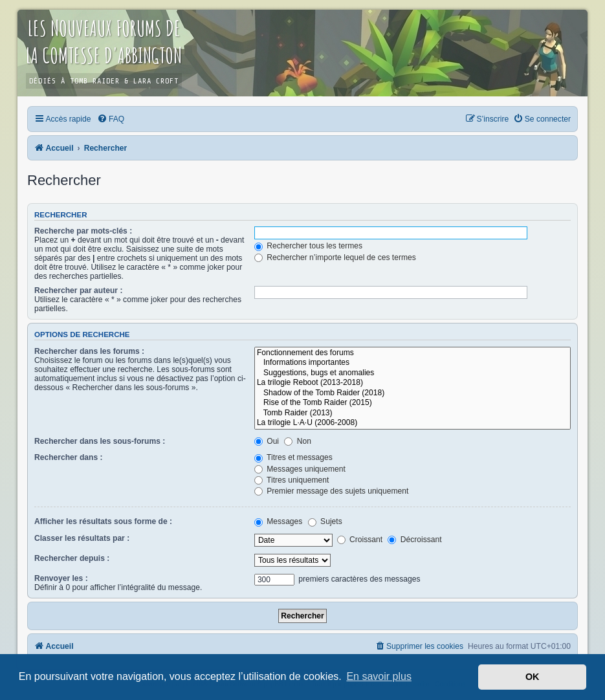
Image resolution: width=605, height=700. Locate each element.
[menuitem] (111, 119)
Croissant (360, 540)
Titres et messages (293, 457)
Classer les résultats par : (82, 538)
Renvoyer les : (61, 578)
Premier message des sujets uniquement (332, 491)
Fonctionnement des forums (412, 353)
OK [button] (533, 677)
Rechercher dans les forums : (89, 351)
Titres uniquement (292, 480)
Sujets (325, 521)
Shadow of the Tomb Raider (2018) (412, 393)
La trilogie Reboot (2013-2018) (412, 383)
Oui (267, 441)
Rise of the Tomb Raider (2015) (412, 403)
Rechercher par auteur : (78, 290)
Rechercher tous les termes (308, 246)
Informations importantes (412, 363)
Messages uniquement (300, 469)
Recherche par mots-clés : (83, 231)
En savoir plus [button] (379, 676)
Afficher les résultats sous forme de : (103, 521)
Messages (278, 521)
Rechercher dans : (69, 457)
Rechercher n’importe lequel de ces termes (335, 257)
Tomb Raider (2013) (412, 413)
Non (298, 441)
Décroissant (414, 540)
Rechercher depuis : (72, 558)
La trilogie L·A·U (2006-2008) (412, 423)
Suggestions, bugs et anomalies (412, 373)
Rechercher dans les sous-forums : (100, 441)
